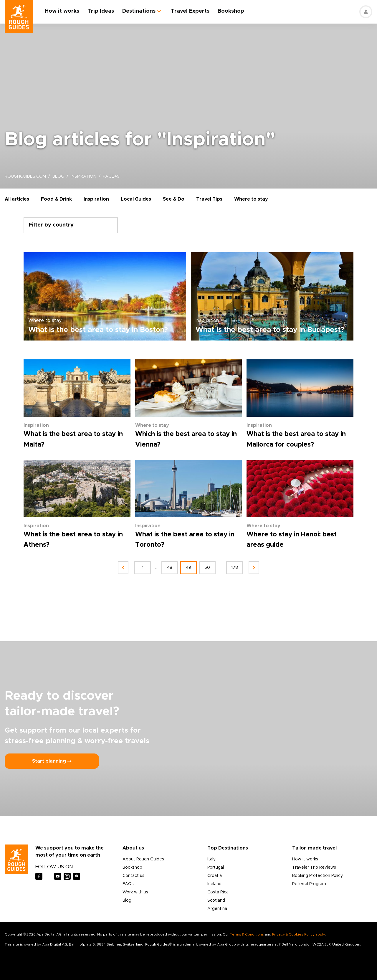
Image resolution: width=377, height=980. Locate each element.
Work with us (135, 892)
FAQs (128, 884)
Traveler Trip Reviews (314, 867)
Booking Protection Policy (318, 876)
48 (170, 568)
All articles (17, 199)
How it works (62, 11)
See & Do (174, 199)
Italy (211, 859)
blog (58, 176)
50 (207, 568)
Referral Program (309, 884)
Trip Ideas (101, 11)
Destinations (139, 11)
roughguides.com (25, 176)
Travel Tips (209, 199)
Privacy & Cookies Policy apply (299, 934)
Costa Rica (218, 892)
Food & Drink (56, 199)
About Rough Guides (143, 859)
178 (235, 568)
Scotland (216, 900)
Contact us (133, 876)
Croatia (215, 876)
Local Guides (136, 199)
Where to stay (251, 199)
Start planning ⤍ (52, 761)
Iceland (214, 884)
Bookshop (231, 11)
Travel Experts (190, 11)
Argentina (217, 909)
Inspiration (96, 199)
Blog (127, 900)
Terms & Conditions (247, 934)
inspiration (83, 176)
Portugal (216, 867)
